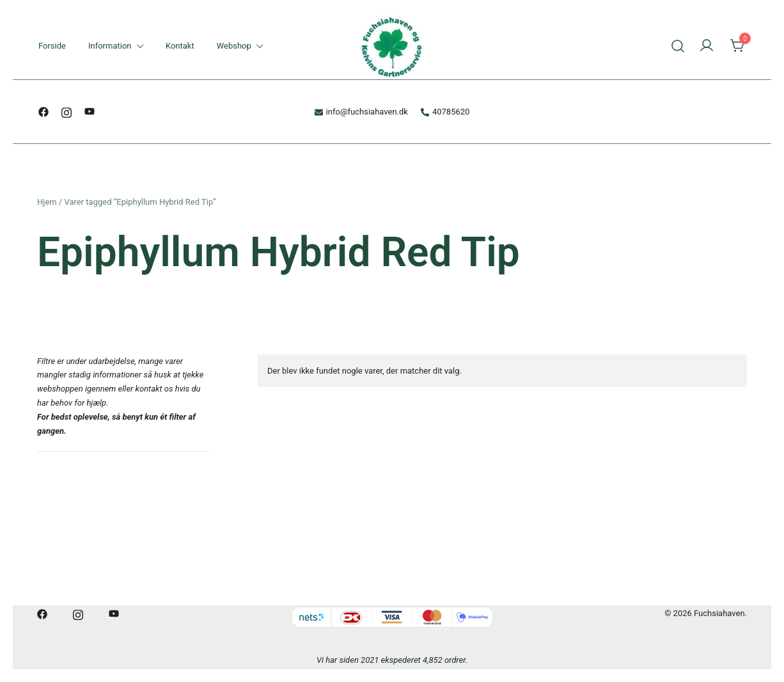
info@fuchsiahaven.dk (361, 112)
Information (110, 46)
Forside (52, 46)
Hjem (47, 202)
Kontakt (180, 46)
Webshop (234, 46)
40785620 (445, 112)
